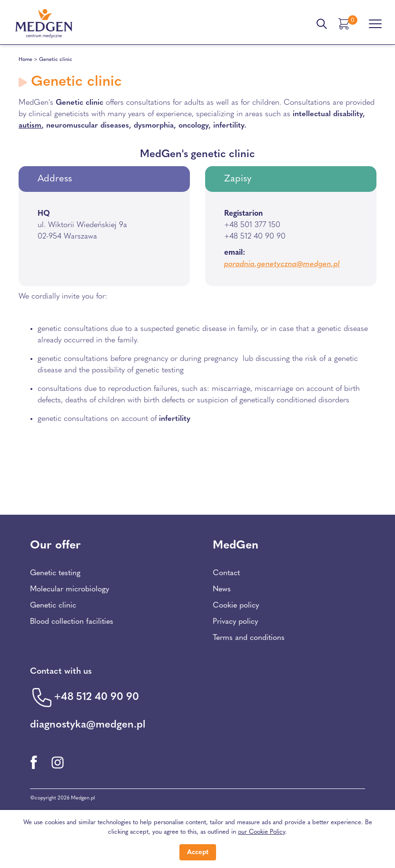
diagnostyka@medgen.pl (88, 725)
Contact (226, 573)
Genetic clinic (53, 606)
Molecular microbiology (69, 589)
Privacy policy (235, 622)
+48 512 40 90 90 (96, 697)
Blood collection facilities (72, 622)
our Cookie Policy (262, 832)
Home (25, 60)
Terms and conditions (249, 638)
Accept (198, 853)
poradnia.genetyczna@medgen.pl (282, 264)
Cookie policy (236, 606)
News (222, 589)
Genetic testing (55, 573)
